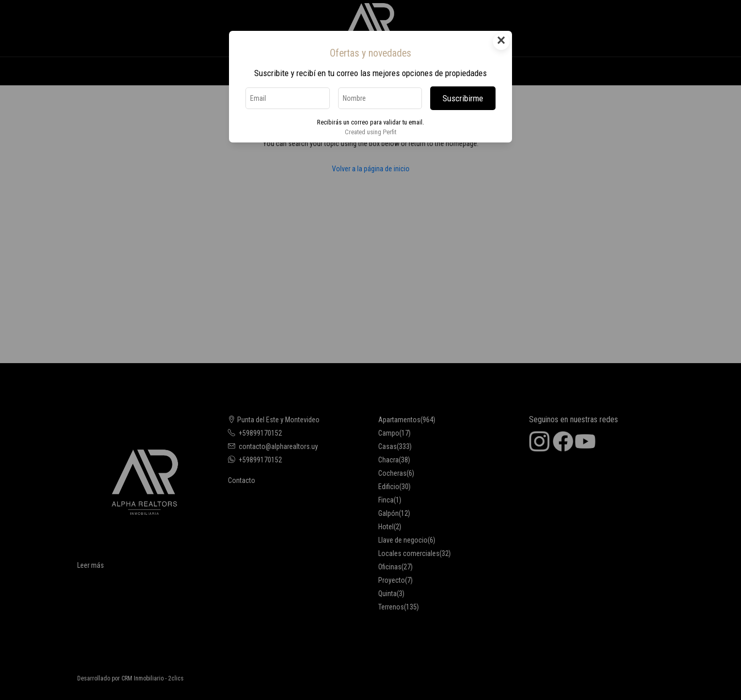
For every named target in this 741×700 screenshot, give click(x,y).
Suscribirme (463, 98)
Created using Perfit (370, 132)
